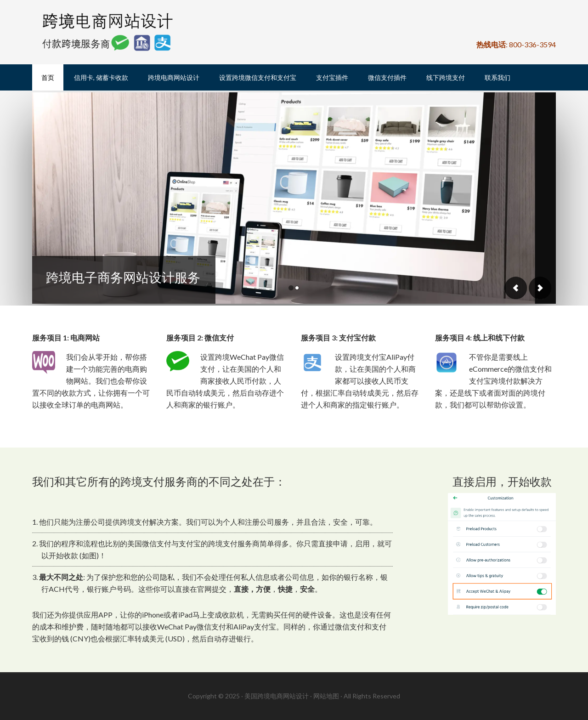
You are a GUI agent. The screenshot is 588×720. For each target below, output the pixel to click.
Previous (516, 288)
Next (540, 288)
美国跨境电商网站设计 (277, 696)
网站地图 (326, 696)
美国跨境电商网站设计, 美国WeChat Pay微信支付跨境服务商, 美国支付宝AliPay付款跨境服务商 (110, 32)
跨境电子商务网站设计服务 (123, 277)
